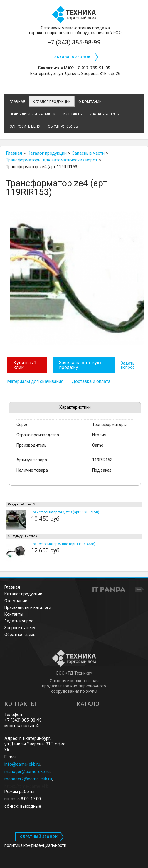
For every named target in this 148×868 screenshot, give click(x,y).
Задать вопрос (128, 365)
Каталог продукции (52, 102)
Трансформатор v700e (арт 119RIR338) (63, 544)
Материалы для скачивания (35, 381)
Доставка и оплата (91, 381)
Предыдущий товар (23, 536)
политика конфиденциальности (35, 845)
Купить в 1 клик (25, 365)
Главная (12, 587)
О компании (16, 601)
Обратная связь (20, 635)
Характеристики (75, 407)
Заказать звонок (72, 57)
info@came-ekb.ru (22, 764)
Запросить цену (20, 628)
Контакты (14, 614)
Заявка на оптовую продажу (80, 365)
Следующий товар (20, 504)
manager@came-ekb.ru (27, 772)
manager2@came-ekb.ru (28, 779)
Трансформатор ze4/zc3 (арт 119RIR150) (65, 512)
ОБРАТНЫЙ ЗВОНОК (39, 837)
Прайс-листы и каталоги (28, 607)
